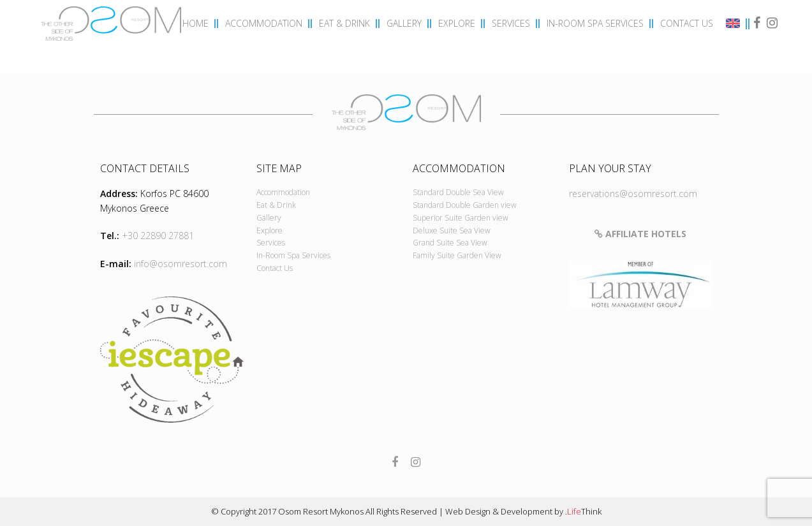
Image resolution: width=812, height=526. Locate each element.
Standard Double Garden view (465, 205)
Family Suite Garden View (457, 255)
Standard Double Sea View (458, 192)
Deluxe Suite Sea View (452, 230)
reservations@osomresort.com (633, 194)
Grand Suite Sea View (450, 243)
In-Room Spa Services (293, 255)
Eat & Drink (276, 205)
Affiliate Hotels (640, 234)
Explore (269, 230)
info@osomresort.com (181, 264)
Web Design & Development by (523, 511)
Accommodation (283, 192)
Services (271, 243)
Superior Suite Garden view (461, 218)
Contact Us (275, 268)
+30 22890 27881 (158, 236)
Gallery (269, 218)
